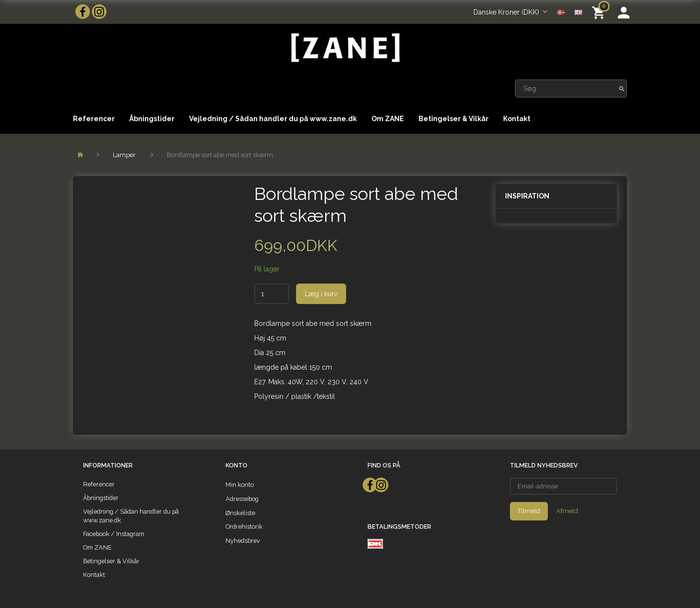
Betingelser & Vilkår (454, 119)
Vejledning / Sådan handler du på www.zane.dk (273, 119)
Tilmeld (529, 511)
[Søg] (622, 89)
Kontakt (517, 119)
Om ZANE (388, 119)
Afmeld (567, 511)
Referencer (94, 119)
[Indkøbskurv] (600, 12)
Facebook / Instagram (114, 534)
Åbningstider (152, 119)
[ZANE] (344, 48)
